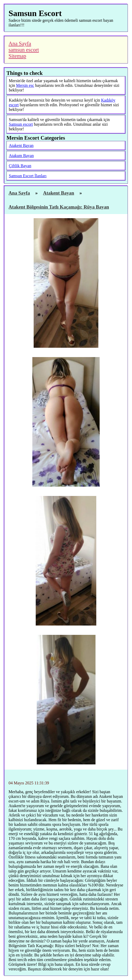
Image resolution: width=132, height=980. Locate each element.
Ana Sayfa (20, 43)
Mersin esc (25, 85)
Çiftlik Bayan (20, 166)
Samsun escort (21, 124)
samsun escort (24, 50)
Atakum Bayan (21, 156)
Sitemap (17, 56)
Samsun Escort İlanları (28, 176)
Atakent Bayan (21, 145)
